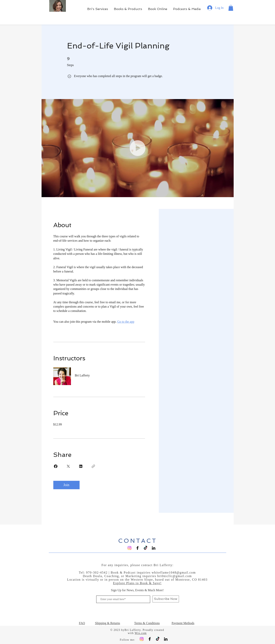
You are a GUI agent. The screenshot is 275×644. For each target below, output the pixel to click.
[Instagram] (129, 548)
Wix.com (141, 633)
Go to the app (126, 322)
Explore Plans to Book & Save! (137, 583)
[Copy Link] (93, 466)
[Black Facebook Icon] (137, 548)
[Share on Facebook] (56, 466)
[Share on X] (68, 466)
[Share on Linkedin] (81, 466)
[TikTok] (146, 548)
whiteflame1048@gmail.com (174, 572)
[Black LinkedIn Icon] (154, 548)
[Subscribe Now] (166, 599)
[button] (231, 8)
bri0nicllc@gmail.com (175, 576)
